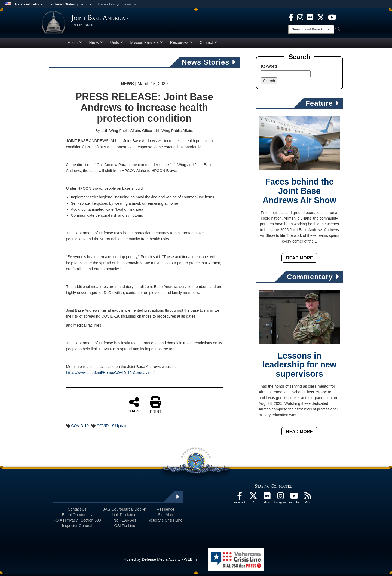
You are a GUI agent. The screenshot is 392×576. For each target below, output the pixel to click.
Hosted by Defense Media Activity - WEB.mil (161, 561)
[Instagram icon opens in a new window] (300, 17)
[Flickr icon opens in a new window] (310, 17)
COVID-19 (80, 428)
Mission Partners (147, 44)
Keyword (269, 68)
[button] (118, 4)
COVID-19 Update (112, 428)
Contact (209, 44)
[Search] (311, 29)
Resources (181, 44)
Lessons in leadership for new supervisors (299, 367)
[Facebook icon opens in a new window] (291, 17)
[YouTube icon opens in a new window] (332, 17)
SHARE (134, 407)
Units (117, 44)
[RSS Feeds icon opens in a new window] (308, 499)
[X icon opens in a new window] (321, 17)
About (75, 44)
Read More (299, 260)
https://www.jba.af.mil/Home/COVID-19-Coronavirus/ (110, 375)
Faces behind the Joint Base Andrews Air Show (300, 193)
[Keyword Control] (286, 76)
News (96, 44)
